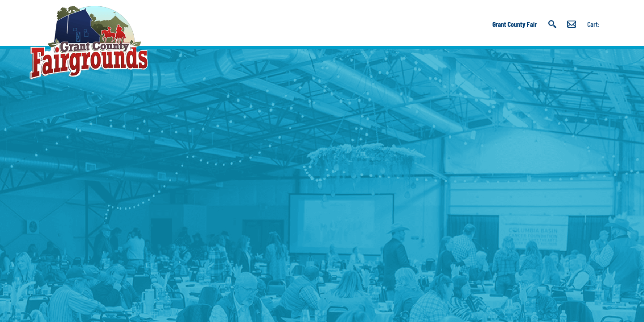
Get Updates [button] (572, 24)
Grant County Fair (515, 24)
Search (552, 24)
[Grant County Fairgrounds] (89, 43)
